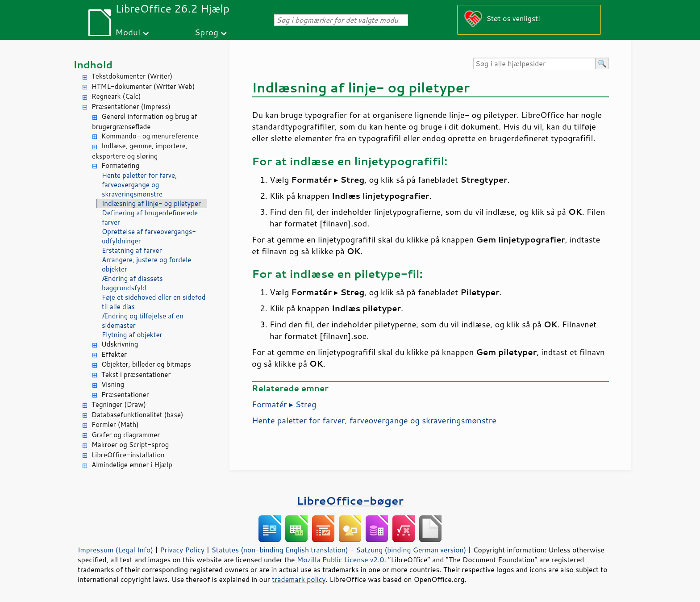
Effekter (114, 354)
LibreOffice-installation (128, 455)
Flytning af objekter (132, 335)
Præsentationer (125, 395)
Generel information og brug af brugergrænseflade (145, 121)
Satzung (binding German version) (411, 550)
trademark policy (299, 579)
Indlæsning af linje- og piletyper (151, 203)
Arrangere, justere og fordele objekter (146, 264)
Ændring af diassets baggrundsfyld (132, 283)
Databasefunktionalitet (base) (137, 415)
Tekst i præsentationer (136, 374)
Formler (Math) (115, 424)
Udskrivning (120, 344)
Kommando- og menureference (150, 136)
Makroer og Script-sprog (130, 445)
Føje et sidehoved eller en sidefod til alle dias (154, 302)
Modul (128, 32)
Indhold (93, 65)
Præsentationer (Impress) (131, 107)
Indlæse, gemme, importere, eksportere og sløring (140, 151)
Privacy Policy (182, 550)
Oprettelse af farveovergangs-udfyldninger (149, 236)
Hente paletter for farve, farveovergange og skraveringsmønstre (139, 185)
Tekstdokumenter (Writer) (132, 76)
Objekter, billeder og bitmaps (146, 364)
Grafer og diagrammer (126, 435)
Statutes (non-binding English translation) (279, 550)
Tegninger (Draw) (119, 404)
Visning (113, 384)
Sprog (206, 32)
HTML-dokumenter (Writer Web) (143, 86)
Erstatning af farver (132, 250)
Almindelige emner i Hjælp (132, 465)
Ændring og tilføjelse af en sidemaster (143, 321)
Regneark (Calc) (116, 96)
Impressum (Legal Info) (115, 550)
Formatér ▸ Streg (284, 404)
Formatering (120, 165)
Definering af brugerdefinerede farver (150, 217)
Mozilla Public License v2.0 (341, 560)
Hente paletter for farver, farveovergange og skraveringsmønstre (374, 420)
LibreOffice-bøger (350, 500)
